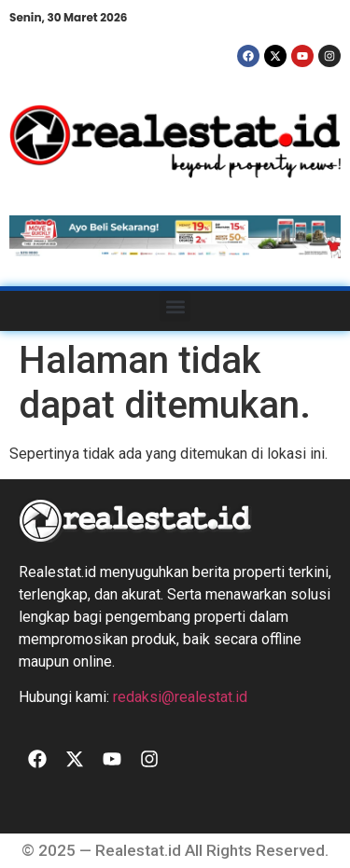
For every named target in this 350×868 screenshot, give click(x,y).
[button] (175, 306)
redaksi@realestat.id (180, 697)
